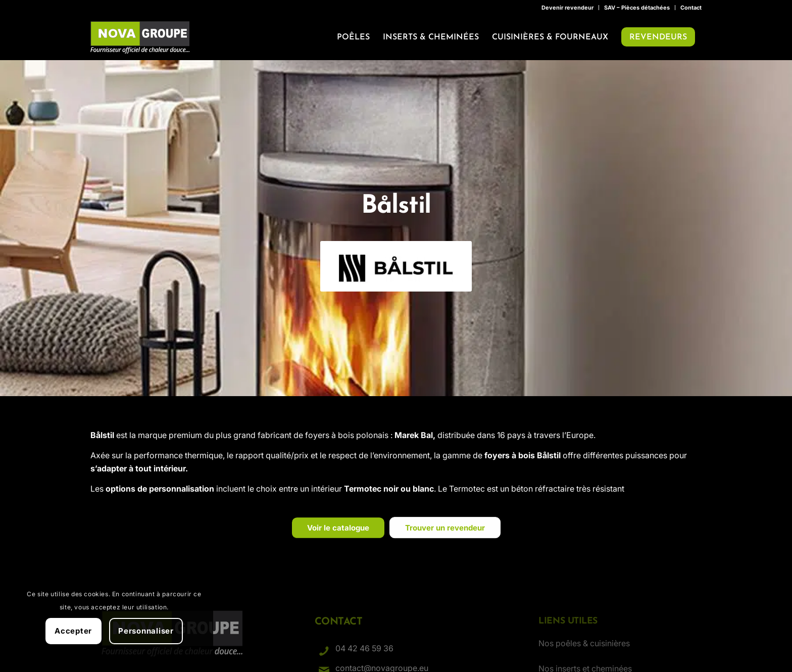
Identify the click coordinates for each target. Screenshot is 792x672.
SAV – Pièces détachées (637, 8)
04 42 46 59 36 (364, 648)
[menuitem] (568, 8)
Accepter (73, 631)
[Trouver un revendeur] (445, 534)
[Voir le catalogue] (338, 534)
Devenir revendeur (567, 8)
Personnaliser (146, 631)
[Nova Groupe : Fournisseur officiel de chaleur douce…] (140, 37)
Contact (691, 8)
